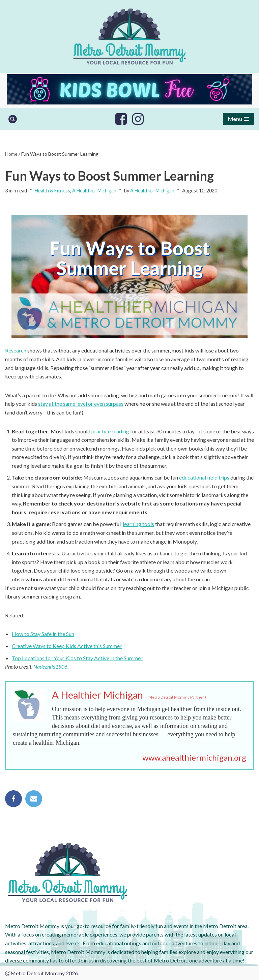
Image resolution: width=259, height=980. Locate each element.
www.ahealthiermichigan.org (194, 757)
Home (11, 154)
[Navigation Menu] (238, 119)
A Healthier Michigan (94, 191)
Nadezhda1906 (50, 666)
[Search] (13, 119)
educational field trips (204, 477)
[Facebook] (121, 119)
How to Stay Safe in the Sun (43, 634)
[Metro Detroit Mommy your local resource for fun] (129, 36)
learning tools (138, 524)
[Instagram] (138, 119)
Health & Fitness (52, 191)
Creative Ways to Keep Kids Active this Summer (67, 646)
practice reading (110, 431)
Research (16, 350)
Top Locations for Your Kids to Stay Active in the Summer (77, 658)
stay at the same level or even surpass (81, 404)
